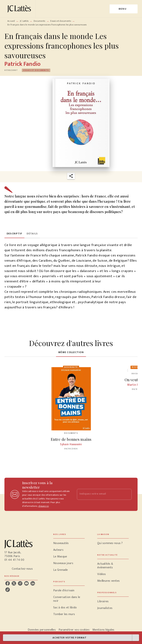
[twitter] (14, 583)
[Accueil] (20, 9)
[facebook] (8, 583)
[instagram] (20, 583)
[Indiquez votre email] (100, 494)
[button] (36, 70)
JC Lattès (24, 21)
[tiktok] (8, 590)
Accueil (11, 21)
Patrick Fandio (22, 64)
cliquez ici (43, 506)
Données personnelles (42, 630)
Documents (39, 21)
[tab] (14, 234)
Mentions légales (103, 630)
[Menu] (124, 9)
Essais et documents (61, 21)
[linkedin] (33, 583)
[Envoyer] (127, 494)
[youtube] (26, 583)
